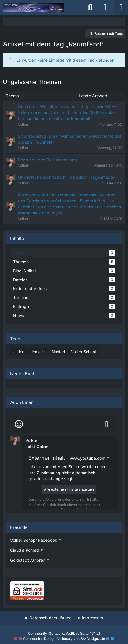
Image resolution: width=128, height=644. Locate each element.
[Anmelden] (105, 7)
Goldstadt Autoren (28, 560)
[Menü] (121, 7)
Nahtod (58, 352)
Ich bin (19, 352)
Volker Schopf (84, 352)
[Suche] (90, 7)
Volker (31, 440)
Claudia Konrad (25, 550)
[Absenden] (107, 424)
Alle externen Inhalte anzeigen (69, 489)
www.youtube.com (87, 458)
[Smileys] (19, 424)
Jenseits (38, 352)
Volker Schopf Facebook (34, 540)
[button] (15, 440)
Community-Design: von (64, 639)
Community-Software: (64, 633)
